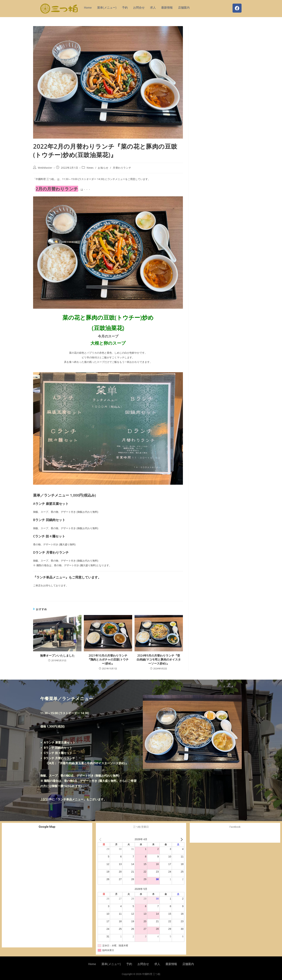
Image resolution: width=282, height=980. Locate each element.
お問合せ (139, 8)
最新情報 (167, 8)
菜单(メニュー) (107, 8)
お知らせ (103, 168)
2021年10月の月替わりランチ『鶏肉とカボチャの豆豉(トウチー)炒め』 (108, 660)
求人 (153, 8)
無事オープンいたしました (57, 655)
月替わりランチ (122, 168)
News (90, 168)
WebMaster (45, 168)
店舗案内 (184, 8)
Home (88, 8)
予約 (125, 8)
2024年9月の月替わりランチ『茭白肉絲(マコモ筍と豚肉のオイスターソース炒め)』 (159, 660)
